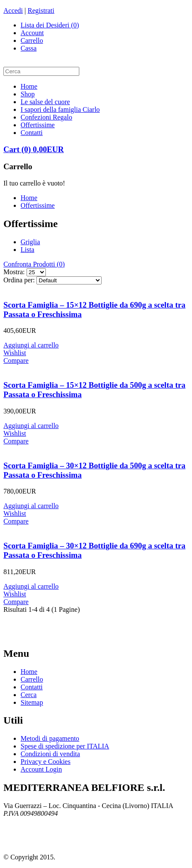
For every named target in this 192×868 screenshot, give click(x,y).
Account (32, 33)
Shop (28, 94)
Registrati (41, 10)
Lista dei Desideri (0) (50, 25)
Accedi (13, 10)
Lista (27, 250)
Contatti (32, 133)
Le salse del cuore (45, 102)
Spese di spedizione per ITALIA (65, 746)
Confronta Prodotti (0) (34, 264)
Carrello (32, 40)
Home (29, 86)
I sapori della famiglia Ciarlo (60, 109)
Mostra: (14, 272)
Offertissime (38, 125)
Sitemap (32, 702)
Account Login (41, 769)
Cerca (28, 695)
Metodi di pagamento (50, 738)
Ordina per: (19, 280)
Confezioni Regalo (46, 117)
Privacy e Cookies (45, 762)
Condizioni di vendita (50, 754)
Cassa (28, 48)
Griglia (30, 242)
